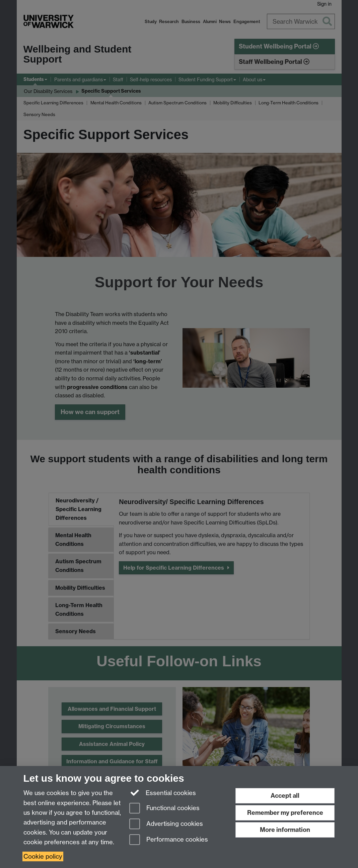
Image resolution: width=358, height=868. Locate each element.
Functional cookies (164, 809)
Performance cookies (169, 840)
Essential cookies (163, 792)
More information (285, 830)
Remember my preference (285, 813)
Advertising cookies (166, 824)
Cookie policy (43, 856)
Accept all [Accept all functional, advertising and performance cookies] (285, 796)
